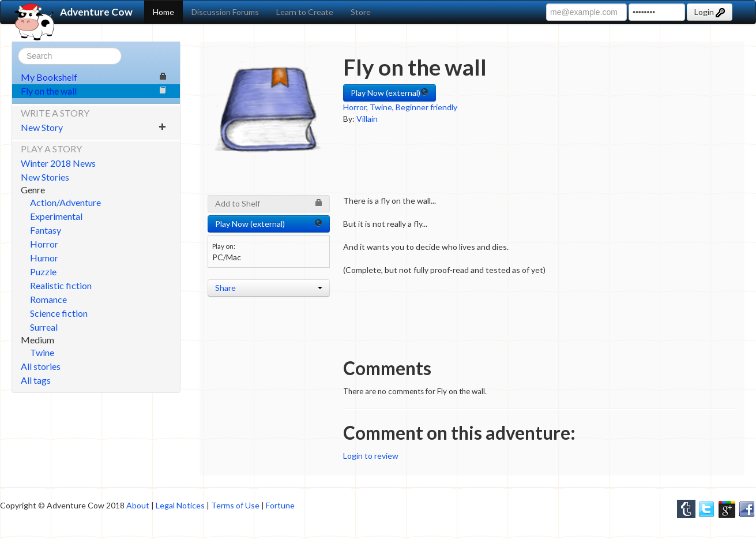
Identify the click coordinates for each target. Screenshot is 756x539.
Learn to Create (305, 12)
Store (361, 12)
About (138, 505)
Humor (44, 258)
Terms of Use (235, 505)
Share (269, 288)
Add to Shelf (269, 203)
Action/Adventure (65, 202)
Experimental (56, 216)
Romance (48, 299)
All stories (41, 366)
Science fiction (59, 313)
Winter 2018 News (58, 163)
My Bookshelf (94, 77)
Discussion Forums (225, 12)
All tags (36, 380)
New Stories (45, 177)
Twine (42, 352)
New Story (94, 127)
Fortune (280, 505)
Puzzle (43, 272)
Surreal (44, 327)
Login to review (371, 456)
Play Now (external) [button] (390, 93)
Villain (367, 119)
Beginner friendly (426, 107)
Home (163, 12)
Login (710, 12)
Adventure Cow (72, 12)
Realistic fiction (61, 285)
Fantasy (46, 230)
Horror (44, 244)
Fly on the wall (94, 91)
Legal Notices (180, 505)
